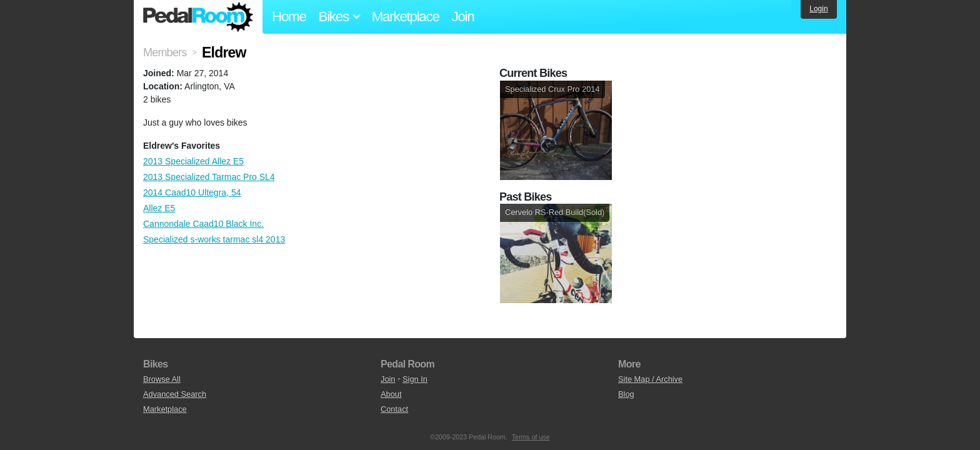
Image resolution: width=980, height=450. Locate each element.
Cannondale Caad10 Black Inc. (203, 224)
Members (165, 52)
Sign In (415, 379)
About (391, 394)
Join (463, 17)
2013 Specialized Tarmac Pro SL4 (209, 177)
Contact (394, 409)
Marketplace (406, 17)
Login (818, 9)
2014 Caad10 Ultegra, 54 (192, 192)
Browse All (162, 379)
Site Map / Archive (650, 379)
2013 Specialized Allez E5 (193, 161)
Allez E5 (159, 208)
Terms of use (531, 437)
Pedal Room (198, 17)
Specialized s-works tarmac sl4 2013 (214, 239)
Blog (626, 394)
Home (289, 17)
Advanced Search (175, 394)
